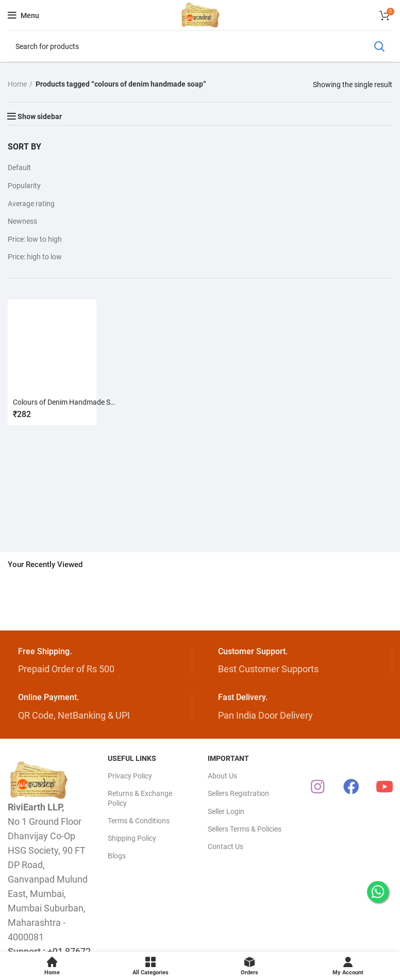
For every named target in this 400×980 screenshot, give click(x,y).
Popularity (24, 186)
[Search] (200, 46)
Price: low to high (35, 239)
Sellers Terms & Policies (245, 829)
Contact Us (226, 846)
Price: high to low (35, 257)
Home (17, 84)
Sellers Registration (238, 793)
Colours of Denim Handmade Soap (68, 402)
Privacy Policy (130, 776)
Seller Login (226, 811)
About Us (222, 776)
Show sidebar (40, 117)
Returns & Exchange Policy (140, 798)
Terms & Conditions (139, 821)
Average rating (31, 204)
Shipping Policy (132, 838)
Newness (22, 221)
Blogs (117, 856)
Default (19, 168)
